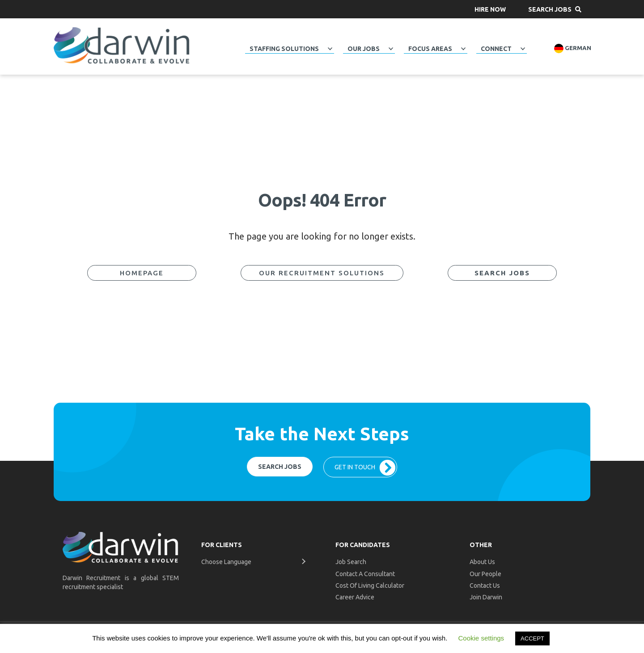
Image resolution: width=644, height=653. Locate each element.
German (573, 48)
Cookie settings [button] (481, 638)
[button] (490, 9)
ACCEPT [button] (532, 638)
